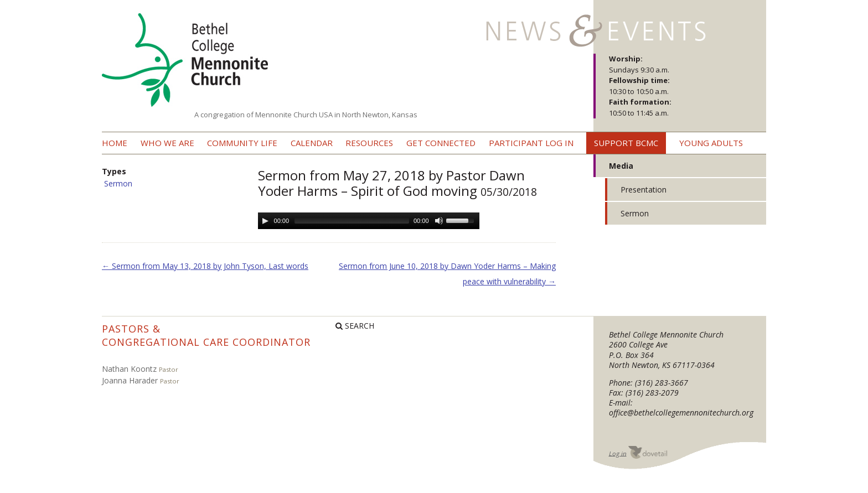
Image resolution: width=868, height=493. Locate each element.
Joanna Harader (130, 380)
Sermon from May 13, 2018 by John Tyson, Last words (205, 266)
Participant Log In (531, 143)
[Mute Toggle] (439, 221)
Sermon (118, 183)
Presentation (644, 190)
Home (115, 143)
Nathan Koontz (129, 369)
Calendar (312, 143)
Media (621, 166)
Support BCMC (626, 143)
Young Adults (711, 143)
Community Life (242, 143)
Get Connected (441, 143)
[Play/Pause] (265, 221)
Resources (369, 143)
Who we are (167, 143)
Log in (618, 453)
